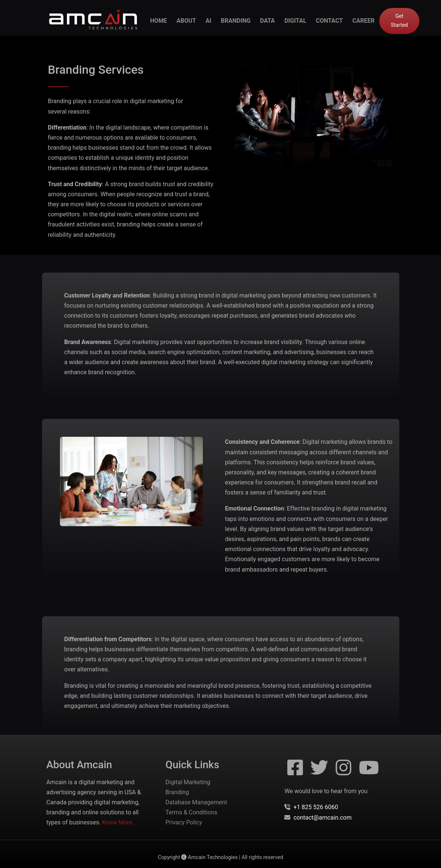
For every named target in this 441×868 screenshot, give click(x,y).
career (364, 21)
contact (329, 21)
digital (295, 21)
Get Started (399, 20)
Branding (177, 792)
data (268, 21)
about (186, 21)
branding (236, 21)
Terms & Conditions (191, 812)
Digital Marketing (188, 782)
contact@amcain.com (322, 818)
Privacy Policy (184, 822)
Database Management (196, 802)
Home (158, 21)
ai (208, 21)
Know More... (119, 822)
